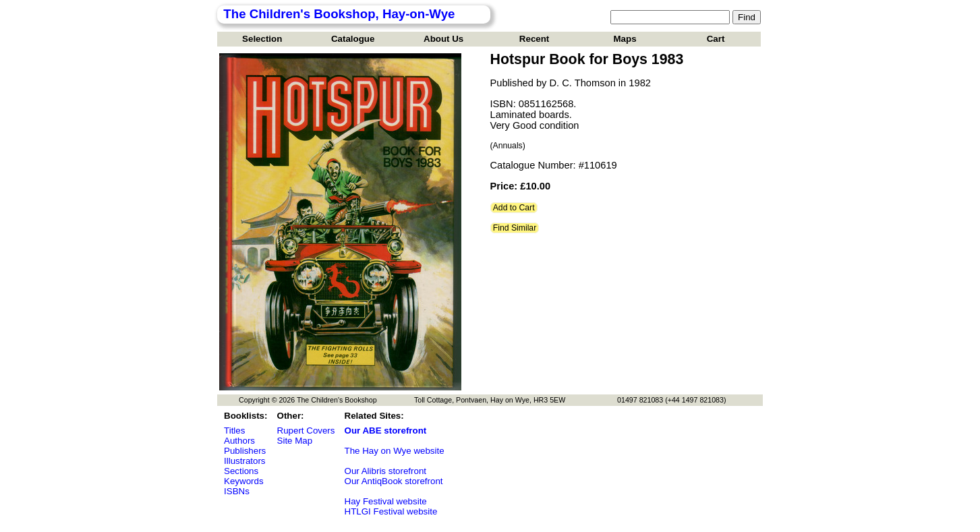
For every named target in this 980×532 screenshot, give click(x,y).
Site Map (295, 441)
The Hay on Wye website (395, 451)
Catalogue (353, 39)
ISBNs (237, 491)
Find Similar (515, 228)
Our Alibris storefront (385, 471)
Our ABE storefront (386, 431)
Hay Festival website (386, 501)
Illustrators (244, 461)
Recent (534, 39)
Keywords (244, 481)
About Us (443, 39)
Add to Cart (514, 208)
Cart (716, 39)
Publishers (245, 451)
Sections (241, 471)
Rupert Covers (306, 431)
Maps (625, 39)
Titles (234, 431)
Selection (262, 39)
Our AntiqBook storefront (394, 481)
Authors (239, 441)
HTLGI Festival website (391, 511)
